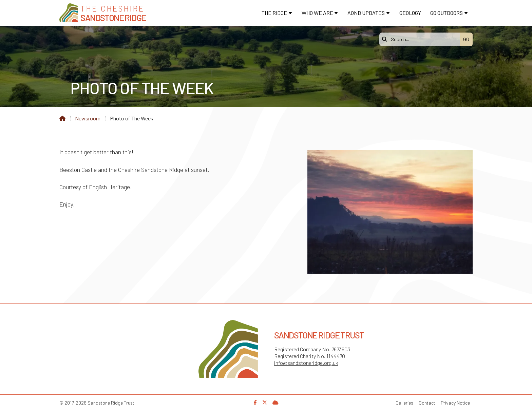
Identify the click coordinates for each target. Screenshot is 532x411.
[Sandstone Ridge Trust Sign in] (275, 402)
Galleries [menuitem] (404, 403)
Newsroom (88, 118)
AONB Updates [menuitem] (366, 13)
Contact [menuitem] (427, 403)
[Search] (421, 39)
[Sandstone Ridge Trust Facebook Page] (255, 402)
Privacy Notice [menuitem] (455, 403)
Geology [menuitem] (410, 13)
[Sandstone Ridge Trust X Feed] (265, 402)
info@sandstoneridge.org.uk (306, 363)
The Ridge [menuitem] (274, 13)
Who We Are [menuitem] (317, 13)
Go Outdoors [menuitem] (446, 13)
